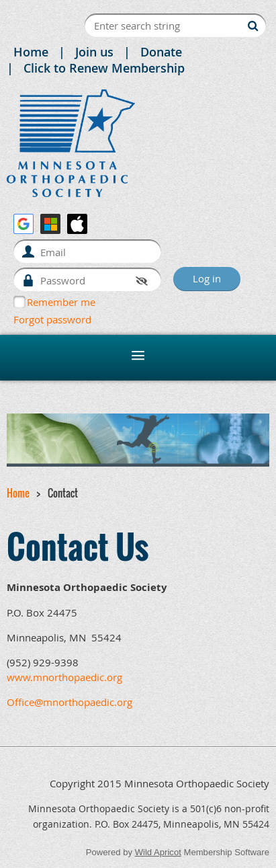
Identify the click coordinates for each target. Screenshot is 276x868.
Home (31, 52)
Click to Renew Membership (104, 68)
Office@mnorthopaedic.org (70, 702)
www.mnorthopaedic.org (64, 677)
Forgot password (52, 319)
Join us (94, 52)
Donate (161, 52)
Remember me (61, 302)
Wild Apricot (158, 852)
